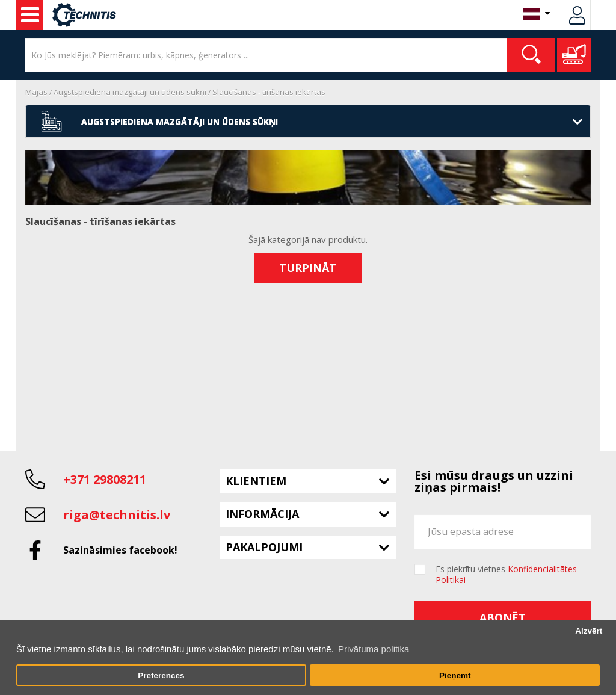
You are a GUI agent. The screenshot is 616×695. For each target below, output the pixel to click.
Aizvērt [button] (589, 631)
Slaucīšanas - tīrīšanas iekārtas (269, 92)
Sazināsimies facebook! (120, 550)
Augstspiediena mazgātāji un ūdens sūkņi (130, 92)
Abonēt (503, 617)
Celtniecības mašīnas (30, 15)
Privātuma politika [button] (374, 649)
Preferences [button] (161, 675)
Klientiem (256, 481)
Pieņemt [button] (455, 675)
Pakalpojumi (264, 547)
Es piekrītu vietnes (506, 575)
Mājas (36, 92)
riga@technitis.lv (117, 515)
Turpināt (308, 268)
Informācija (262, 514)
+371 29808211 (105, 479)
